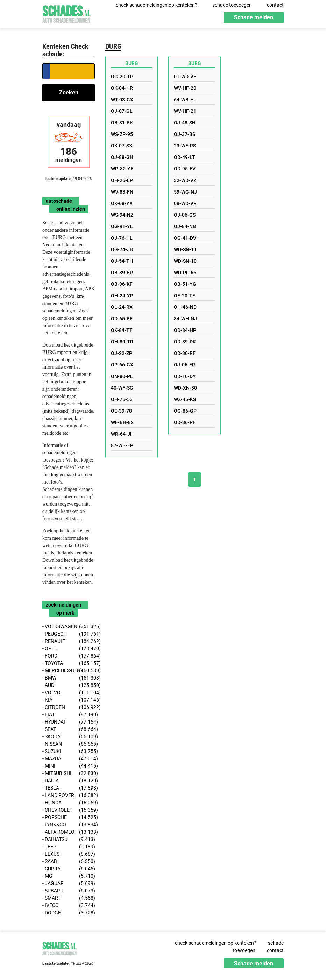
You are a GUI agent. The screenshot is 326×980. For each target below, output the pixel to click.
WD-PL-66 (185, 273)
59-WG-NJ (185, 192)
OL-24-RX (122, 307)
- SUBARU (69, 891)
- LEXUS (69, 854)
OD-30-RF (185, 353)
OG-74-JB (122, 249)
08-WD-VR (185, 203)
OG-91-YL (122, 226)
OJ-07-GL (122, 111)
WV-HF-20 (185, 88)
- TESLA (69, 788)
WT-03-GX (122, 100)
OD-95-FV (185, 169)
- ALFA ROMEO (69, 832)
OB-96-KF (122, 284)
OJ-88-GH (122, 157)
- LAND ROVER (69, 795)
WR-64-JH (122, 434)
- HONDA (69, 803)
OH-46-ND (185, 307)
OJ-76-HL (122, 238)
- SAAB (69, 861)
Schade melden (254, 17)
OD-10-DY (185, 376)
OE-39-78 (121, 411)
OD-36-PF (185, 422)
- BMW (69, 678)
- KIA (69, 700)
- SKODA (69, 737)
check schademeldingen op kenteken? (157, 5)
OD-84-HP (185, 330)
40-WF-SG (122, 388)
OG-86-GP (185, 411)
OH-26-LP (122, 180)
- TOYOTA (69, 663)
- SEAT (69, 729)
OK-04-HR (122, 88)
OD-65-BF (122, 319)
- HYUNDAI (69, 722)
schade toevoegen (232, 5)
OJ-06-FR (185, 365)
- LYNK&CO (69, 825)
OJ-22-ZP (122, 353)
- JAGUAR (69, 883)
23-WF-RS (185, 146)
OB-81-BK (122, 123)
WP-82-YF (122, 169)
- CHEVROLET (69, 810)
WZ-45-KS (185, 399)
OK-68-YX (122, 203)
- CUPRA (69, 869)
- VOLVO (69, 693)
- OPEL (69, 649)
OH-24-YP (122, 296)
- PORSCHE (69, 817)
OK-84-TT (122, 330)
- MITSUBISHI (69, 773)
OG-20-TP (122, 77)
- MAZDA (69, 759)
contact (275, 5)
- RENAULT (69, 641)
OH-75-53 (122, 399)
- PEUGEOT (69, 634)
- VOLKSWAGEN (69, 627)
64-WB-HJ (185, 100)
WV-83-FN (122, 192)
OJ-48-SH (185, 123)
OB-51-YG (185, 284)
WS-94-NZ (122, 215)
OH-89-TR (122, 342)
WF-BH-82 (122, 422)
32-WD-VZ (185, 180)
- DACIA (69, 781)
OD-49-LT (185, 157)
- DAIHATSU (69, 839)
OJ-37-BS (185, 134)
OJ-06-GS (185, 215)
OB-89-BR (122, 273)
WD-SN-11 (185, 249)
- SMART (69, 898)
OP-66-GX (122, 365)
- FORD (69, 656)
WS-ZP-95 (122, 134)
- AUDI (69, 685)
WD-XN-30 (185, 388)
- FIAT (69, 715)
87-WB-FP (122, 445)
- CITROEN (69, 707)
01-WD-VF (185, 77)
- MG (69, 876)
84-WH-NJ (185, 319)
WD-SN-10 (185, 261)
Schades (66, 13)
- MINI (69, 766)
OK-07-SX (122, 146)
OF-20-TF (185, 296)
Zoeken (69, 92)
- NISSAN (69, 744)
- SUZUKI (69, 751)
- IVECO (69, 905)
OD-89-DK (185, 342)
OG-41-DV (185, 238)
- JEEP (69, 847)
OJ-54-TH (122, 261)
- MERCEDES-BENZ (69, 671)
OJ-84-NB (185, 226)
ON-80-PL (122, 376)
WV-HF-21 (185, 111)
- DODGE (69, 913)
